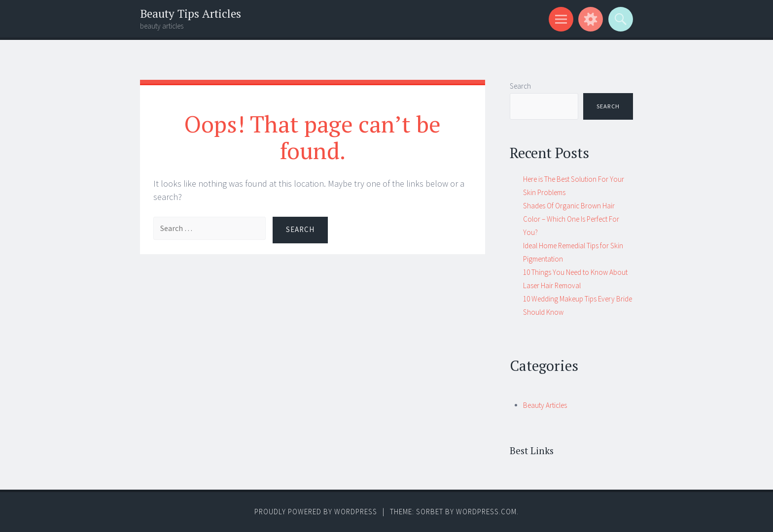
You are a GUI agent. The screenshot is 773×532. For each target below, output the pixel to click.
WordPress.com (486, 512)
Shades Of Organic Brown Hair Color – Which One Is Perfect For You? (571, 219)
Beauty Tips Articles (191, 14)
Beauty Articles (545, 405)
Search (520, 86)
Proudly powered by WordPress (316, 512)
